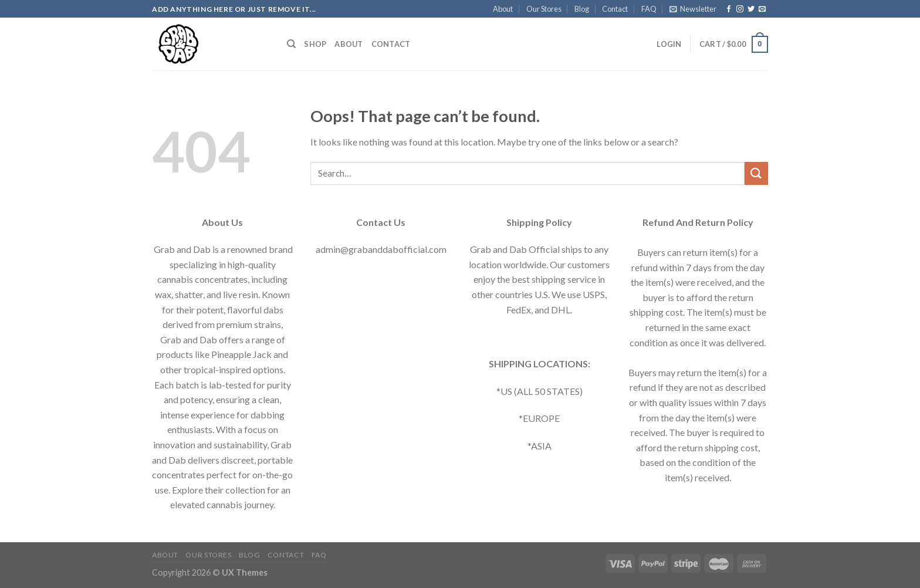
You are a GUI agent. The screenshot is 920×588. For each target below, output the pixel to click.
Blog (582, 9)
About (503, 9)
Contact (615, 9)
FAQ (649, 9)
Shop (315, 44)
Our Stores (544, 9)
